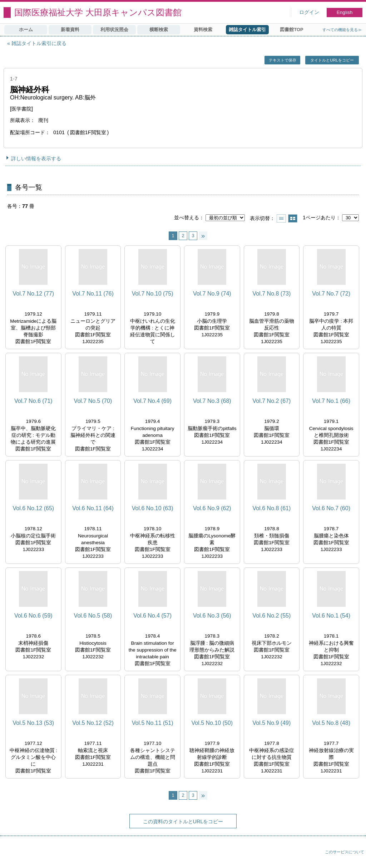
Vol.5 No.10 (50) (212, 723)
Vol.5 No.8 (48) (331, 723)
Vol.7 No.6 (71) (33, 401)
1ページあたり (319, 218)
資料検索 (203, 30)
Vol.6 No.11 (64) (93, 508)
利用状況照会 (114, 30)
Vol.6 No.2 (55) (272, 616)
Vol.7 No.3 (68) (212, 401)
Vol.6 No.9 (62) (212, 508)
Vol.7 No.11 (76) (93, 294)
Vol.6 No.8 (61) (272, 508)
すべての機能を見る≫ (342, 30)
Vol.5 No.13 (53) (34, 723)
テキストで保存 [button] (283, 60)
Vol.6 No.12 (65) (34, 508)
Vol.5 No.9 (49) (272, 723)
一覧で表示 (281, 218)
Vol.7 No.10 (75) (153, 294)
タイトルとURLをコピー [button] (332, 60)
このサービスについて (345, 852)
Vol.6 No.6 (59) (33, 616)
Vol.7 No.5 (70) (93, 401)
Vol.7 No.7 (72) (331, 294)
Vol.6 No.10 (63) (153, 508)
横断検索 (159, 30)
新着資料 (70, 30)
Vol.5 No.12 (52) (93, 723)
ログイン (309, 12)
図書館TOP (291, 30)
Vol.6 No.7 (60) (331, 508)
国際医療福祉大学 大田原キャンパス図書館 (98, 12)
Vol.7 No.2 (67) (272, 401)
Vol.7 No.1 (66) (331, 401)
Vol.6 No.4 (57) (152, 616)
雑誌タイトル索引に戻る (39, 43)
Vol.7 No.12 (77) (34, 294)
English (345, 12)
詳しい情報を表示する (36, 159)
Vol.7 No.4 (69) (152, 401)
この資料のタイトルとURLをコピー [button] (183, 821)
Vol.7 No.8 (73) (272, 294)
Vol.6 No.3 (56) (212, 616)
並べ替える (187, 218)
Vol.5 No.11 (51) (153, 723)
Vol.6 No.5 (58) (93, 616)
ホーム (26, 30)
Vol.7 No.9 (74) (212, 294)
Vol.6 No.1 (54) (331, 616)
